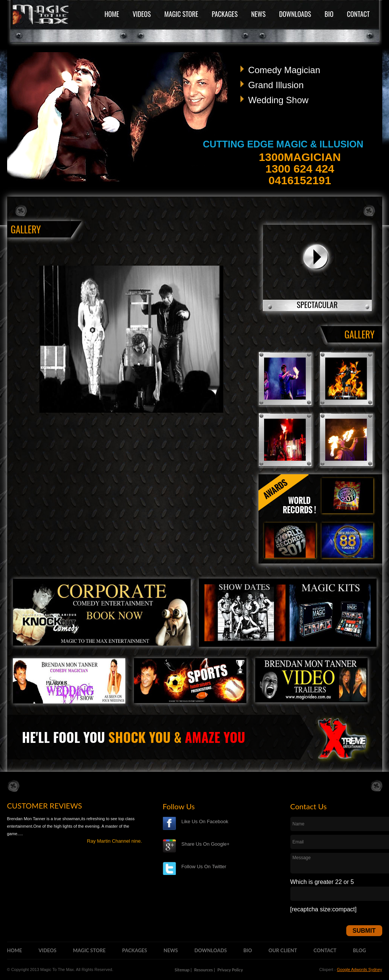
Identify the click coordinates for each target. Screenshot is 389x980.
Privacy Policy (230, 970)
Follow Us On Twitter (204, 867)
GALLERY (359, 334)
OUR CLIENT (283, 950)
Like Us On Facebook (205, 821)
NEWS (258, 14)
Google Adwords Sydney (359, 969)
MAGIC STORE (181, 14)
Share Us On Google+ (206, 844)
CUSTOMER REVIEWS (45, 806)
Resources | (205, 970)
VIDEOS (142, 14)
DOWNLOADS (295, 14)
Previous (19, 111)
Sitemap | (183, 970)
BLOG (360, 950)
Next (367, 111)
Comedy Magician (284, 70)
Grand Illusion (276, 85)
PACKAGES (225, 14)
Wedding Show (278, 100)
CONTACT (358, 14)
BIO (329, 14)
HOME (112, 14)
